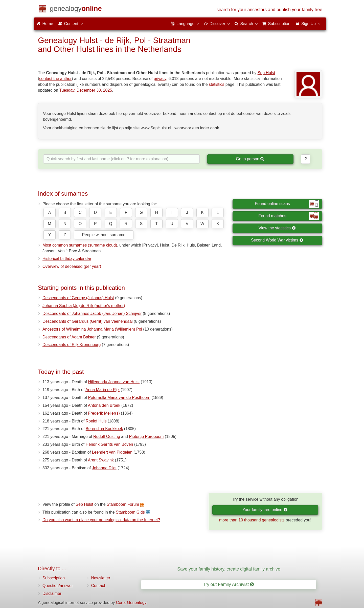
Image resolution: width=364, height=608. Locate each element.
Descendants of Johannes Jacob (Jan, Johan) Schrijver (92, 313)
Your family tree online (265, 510)
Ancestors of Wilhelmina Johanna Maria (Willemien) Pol (92, 329)
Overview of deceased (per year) (72, 266)
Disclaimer (52, 593)
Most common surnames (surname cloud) (80, 245)
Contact (98, 586)
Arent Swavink (101, 460)
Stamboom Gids (130, 512)
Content (70, 24)
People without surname (104, 235)
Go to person (250, 159)
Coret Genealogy (131, 603)
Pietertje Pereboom (146, 437)
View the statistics (277, 228)
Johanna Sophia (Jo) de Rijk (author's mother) (84, 306)
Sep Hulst (266, 73)
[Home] (76, 9)
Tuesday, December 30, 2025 (86, 90)
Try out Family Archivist (228, 584)
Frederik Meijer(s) (104, 413)
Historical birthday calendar (67, 259)
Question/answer (58, 586)
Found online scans (287, 204)
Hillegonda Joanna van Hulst (114, 382)
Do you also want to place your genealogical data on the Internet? (101, 520)
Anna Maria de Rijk (103, 390)
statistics (217, 84)
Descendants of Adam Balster (69, 337)
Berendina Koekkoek (104, 429)
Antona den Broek (104, 405)
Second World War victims (277, 240)
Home (45, 24)
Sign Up (308, 24)
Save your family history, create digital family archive (229, 569)
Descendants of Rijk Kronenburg (72, 345)
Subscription (54, 578)
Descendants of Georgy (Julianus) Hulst (78, 298)
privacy (160, 79)
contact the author (55, 79)
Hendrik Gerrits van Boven (109, 444)
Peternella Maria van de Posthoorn (119, 398)
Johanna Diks (104, 468)
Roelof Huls (96, 421)
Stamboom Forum (123, 504)
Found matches (289, 216)
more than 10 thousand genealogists (252, 520)
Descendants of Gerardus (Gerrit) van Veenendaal (88, 321)
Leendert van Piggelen (112, 452)
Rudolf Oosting (107, 437)
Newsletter (101, 578)
